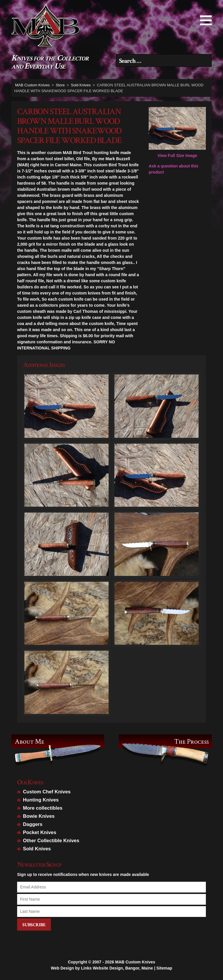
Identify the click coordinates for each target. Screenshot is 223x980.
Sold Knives (37, 849)
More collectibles (43, 808)
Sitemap (164, 968)
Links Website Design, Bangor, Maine (117, 968)
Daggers (33, 824)
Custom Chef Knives (47, 792)
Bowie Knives (39, 816)
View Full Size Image (177, 132)
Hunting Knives (41, 800)
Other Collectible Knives (51, 841)
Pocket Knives (40, 832)
